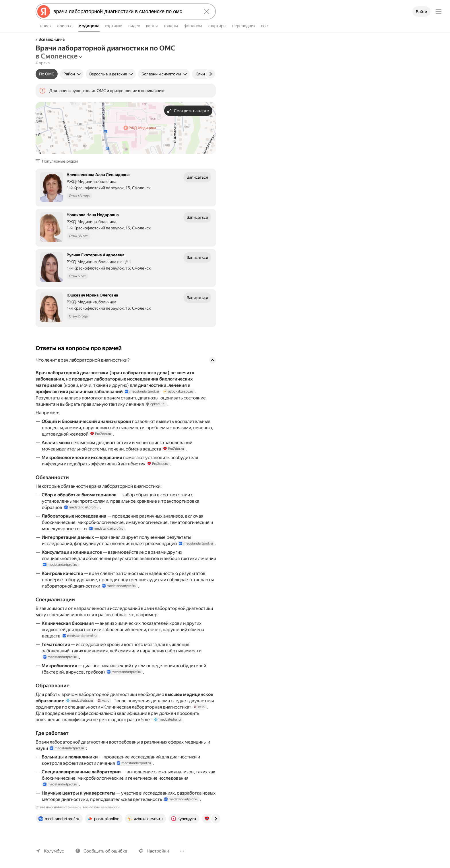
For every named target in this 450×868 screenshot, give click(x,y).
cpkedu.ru (156, 404)
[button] (59, 161)
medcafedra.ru (81, 701)
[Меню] (439, 11)
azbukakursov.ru (182, 391)
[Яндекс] (44, 11)
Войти (421, 12)
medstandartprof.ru (145, 391)
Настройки (158, 851)
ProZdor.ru (101, 434)
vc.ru (104, 701)
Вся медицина (52, 39)
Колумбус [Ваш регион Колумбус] (54, 851)
